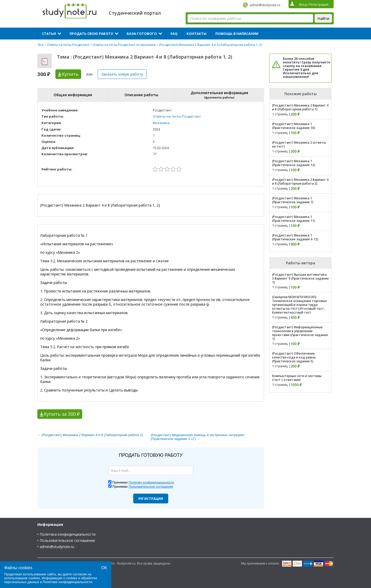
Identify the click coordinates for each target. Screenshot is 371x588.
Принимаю (143, 483)
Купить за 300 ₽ (62, 414)
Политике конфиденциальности (68, 582)
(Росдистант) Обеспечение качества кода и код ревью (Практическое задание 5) (294, 357)
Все (41, 45)
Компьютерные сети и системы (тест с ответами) (297, 378)
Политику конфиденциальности (151, 483)
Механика (161, 123)
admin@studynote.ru (265, 5)
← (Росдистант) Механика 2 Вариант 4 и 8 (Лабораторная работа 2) (90, 435)
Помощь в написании (237, 34)
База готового (142, 34)
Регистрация (151, 499)
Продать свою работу (91, 34)
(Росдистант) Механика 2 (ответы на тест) (299, 144)
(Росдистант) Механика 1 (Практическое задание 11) (294, 219)
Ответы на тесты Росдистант (68, 45)
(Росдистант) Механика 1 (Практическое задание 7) (293, 200)
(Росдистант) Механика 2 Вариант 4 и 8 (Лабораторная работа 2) (300, 182)
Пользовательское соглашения (151, 487)
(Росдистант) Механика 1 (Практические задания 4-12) (295, 237)
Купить (70, 74)
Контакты (196, 34)
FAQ (174, 34)
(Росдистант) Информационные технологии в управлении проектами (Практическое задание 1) (300, 333)
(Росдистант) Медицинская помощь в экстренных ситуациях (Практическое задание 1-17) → (198, 437)
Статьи (49, 34)
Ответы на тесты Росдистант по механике (124, 45)
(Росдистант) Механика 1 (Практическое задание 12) (294, 163)
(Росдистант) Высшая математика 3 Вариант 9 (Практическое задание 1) (300, 278)
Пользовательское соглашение (67, 540)
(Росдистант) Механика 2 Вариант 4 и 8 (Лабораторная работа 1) (300, 107)
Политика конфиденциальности (68, 534)
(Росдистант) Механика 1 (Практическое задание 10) (294, 126)
